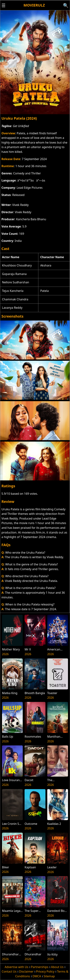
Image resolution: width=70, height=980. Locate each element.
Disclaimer (26, 971)
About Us (57, 967)
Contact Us (9, 971)
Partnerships (40, 967)
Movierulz (34, 5)
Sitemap (49, 976)
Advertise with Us (16, 967)
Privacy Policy (45, 971)
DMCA (37, 976)
